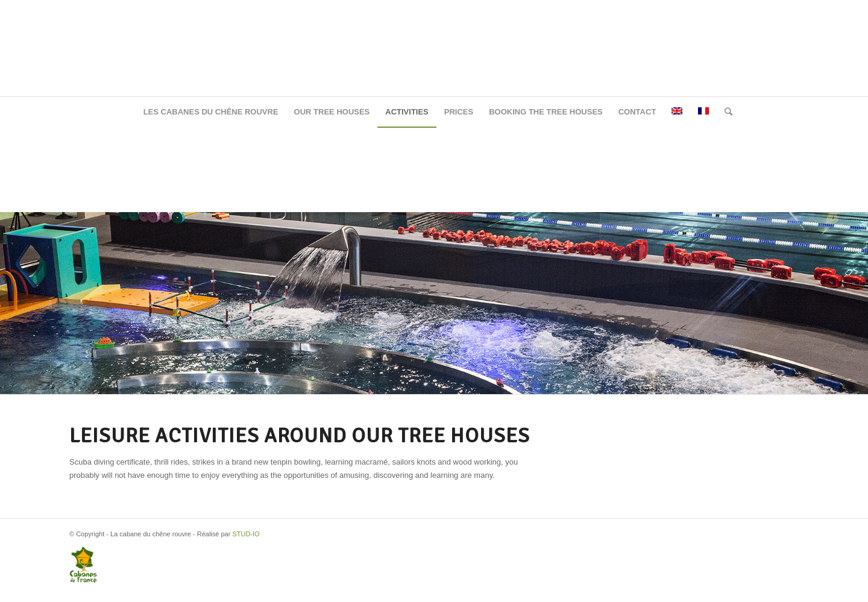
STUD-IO (246, 534)
